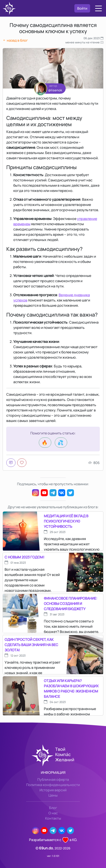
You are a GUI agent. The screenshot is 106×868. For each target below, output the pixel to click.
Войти (82, 8)
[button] (98, 8)
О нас (53, 813)
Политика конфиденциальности (53, 785)
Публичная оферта (53, 779)
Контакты (53, 818)
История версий (53, 790)
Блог (53, 808)
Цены (53, 795)
